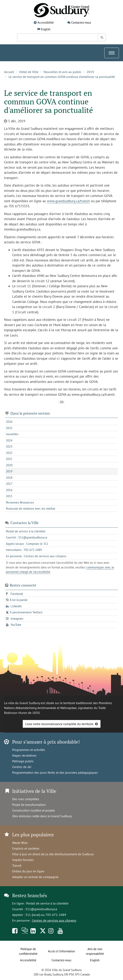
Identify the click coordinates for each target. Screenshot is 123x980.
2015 (9, 496)
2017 (9, 484)
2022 (9, 453)
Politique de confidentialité (28, 951)
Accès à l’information (61, 951)
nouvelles (12, 434)
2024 (9, 440)
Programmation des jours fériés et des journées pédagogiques (55, 772)
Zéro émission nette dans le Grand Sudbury (42, 816)
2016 (9, 490)
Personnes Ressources (20, 502)
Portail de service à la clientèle (47, 903)
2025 (9, 428)
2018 (9, 478)
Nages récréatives (24, 755)
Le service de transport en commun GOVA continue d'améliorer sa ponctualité (62, 77)
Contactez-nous (81, 22)
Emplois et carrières (26, 848)
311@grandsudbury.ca (41, 909)
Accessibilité (46, 22)
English (46, 29)
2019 (90, 72)
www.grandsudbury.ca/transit (68, 201)
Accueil (9, 72)
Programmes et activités (29, 750)
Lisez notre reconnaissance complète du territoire (59, 724)
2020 (9, 465)
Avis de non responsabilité (95, 951)
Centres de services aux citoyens (54, 920)
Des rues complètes (26, 799)
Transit (17, 865)
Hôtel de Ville (29, 72)
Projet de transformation (29, 805)
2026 (9, 422)
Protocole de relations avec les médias (31, 509)
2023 (9, 446)
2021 (9, 459)
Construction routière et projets (34, 810)
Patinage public (23, 761)
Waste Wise (20, 843)
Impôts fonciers (23, 860)
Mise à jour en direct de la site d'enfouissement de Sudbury (53, 854)
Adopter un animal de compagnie (35, 877)
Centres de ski (22, 767)
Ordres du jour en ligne (28, 871)
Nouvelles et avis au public (63, 72)
